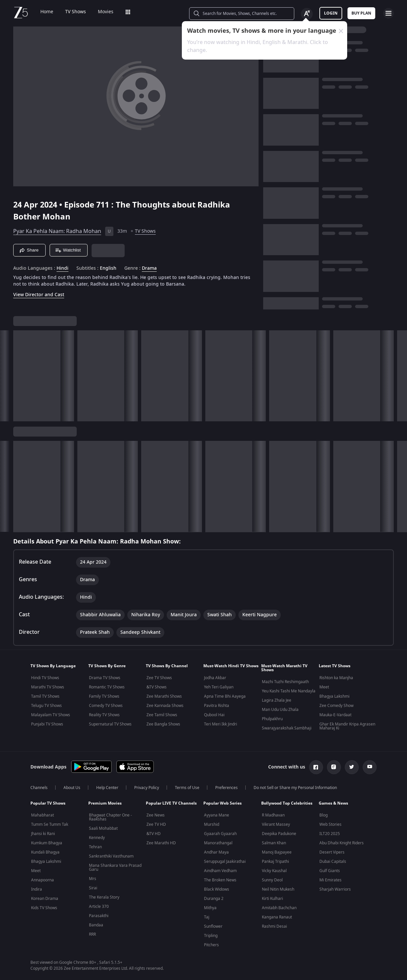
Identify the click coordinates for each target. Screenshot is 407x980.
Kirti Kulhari (272, 899)
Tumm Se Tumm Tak (50, 824)
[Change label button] (307, 14)
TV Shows (71, 12)
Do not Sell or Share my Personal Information (295, 788)
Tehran (95, 847)
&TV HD (154, 834)
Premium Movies (105, 803)
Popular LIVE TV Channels (171, 803)
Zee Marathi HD (161, 843)
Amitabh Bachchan (279, 908)
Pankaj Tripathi (275, 862)
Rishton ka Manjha (336, 678)
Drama (149, 268)
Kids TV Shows (44, 908)
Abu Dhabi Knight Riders (342, 843)
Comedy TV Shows (106, 706)
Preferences (226, 788)
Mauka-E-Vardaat (335, 715)
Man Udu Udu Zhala (280, 710)
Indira (37, 889)
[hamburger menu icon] (388, 13)
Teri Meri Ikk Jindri (221, 724)
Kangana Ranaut (277, 917)
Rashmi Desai (274, 926)
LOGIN (331, 13)
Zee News (156, 815)
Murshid (212, 824)
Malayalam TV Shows (51, 715)
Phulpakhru (272, 719)
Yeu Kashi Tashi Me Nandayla (289, 691)
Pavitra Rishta (217, 706)
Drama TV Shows (105, 678)
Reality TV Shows (104, 715)
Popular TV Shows (48, 803)
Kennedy (97, 838)
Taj (207, 917)
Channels (39, 788)
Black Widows (217, 889)
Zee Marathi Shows (164, 696)
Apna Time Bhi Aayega (225, 696)
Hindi (62, 268)
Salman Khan (274, 843)
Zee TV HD (156, 824)
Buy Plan (361, 13)
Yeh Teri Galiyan (219, 687)
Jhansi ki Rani (43, 834)
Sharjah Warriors (335, 889)
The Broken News (220, 880)
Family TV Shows (104, 696)
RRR (92, 934)
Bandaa (96, 925)
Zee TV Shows (159, 678)
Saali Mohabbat (103, 828)
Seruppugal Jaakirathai (225, 862)
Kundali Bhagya (45, 852)
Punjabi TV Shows (47, 724)
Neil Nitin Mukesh (278, 889)
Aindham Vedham (220, 871)
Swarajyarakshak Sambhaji (287, 728)
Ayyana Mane (217, 815)
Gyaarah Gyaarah (220, 834)
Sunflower (213, 926)
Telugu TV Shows (46, 706)
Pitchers (211, 945)
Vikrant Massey (276, 824)
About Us (72, 788)
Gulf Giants (330, 871)
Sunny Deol (272, 880)
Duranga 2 (214, 899)
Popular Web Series (223, 803)
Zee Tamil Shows (162, 715)
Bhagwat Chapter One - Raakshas (110, 817)
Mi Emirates (330, 880)
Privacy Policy (147, 788)
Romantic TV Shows (107, 687)
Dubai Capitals (333, 862)
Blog (324, 815)
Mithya (210, 908)
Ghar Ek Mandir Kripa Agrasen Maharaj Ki (347, 726)
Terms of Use (187, 788)
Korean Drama (45, 899)
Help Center (107, 788)
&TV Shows (157, 687)
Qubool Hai (214, 715)
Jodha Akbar (215, 678)
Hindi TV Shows (45, 678)
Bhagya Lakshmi (334, 696)
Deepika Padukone (279, 834)
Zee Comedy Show (336, 706)
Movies (101, 12)
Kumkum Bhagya (47, 843)
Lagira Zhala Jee (277, 700)
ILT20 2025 (330, 834)
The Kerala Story (104, 897)
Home (42, 12)
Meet (324, 687)
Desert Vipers (332, 852)
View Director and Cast (39, 295)
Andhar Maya (216, 852)
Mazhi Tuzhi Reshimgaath (285, 682)
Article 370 (99, 907)
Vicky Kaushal (274, 871)
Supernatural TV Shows (110, 724)
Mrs (93, 879)
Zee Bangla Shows (163, 724)
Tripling (211, 936)
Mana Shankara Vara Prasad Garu (115, 867)
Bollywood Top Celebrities (287, 803)
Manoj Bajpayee (277, 852)
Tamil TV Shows (45, 696)
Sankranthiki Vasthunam (111, 856)
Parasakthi (99, 916)
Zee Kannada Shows (165, 706)
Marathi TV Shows (48, 687)
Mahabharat (42, 815)
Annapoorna (42, 880)
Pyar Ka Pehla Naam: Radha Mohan (57, 231)
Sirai (93, 888)
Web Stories (330, 824)
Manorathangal (218, 843)
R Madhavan (273, 815)
